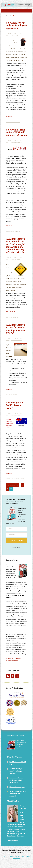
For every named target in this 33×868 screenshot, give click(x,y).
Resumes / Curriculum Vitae (15, 479)
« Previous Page (11, 485)
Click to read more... (13, 841)
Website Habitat (16, 858)
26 (7, 489)
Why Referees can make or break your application (16, 25)
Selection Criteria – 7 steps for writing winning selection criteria (16, 329)
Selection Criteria (12, 317)
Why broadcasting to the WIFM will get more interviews (16, 132)
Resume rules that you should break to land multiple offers (16, 780)
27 (11, 489)
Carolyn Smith (16, 5)
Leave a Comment (16, 142)
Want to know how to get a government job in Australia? (18, 794)
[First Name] (16, 529)
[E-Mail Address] (16, 535)
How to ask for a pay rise (17, 787)
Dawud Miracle (10, 856)
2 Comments (15, 35)
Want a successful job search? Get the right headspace (16, 771)
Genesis (22, 856)
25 (22, 485)
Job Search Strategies (13, 122)
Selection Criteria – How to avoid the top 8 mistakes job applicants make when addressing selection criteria (16, 245)
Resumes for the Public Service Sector (15, 405)
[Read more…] (10, 117)
